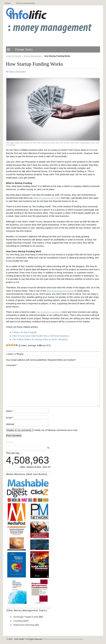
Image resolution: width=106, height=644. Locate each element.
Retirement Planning (24, 625)
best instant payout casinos (60, 291)
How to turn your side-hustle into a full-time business (41, 336)
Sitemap (72, 639)
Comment (12, 365)
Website (10, 424)
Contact (80, 639)
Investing (18, 621)
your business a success (48, 312)
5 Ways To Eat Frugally (24, 332)
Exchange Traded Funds (26, 617)
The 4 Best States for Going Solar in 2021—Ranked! (40, 339)
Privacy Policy (49, 639)
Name (10, 411)
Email (10, 418)
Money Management (33, 56)
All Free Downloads (26, 3)
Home (8, 3)
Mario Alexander (17, 71)
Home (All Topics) (13, 56)
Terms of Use (62, 639)
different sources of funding (47, 198)
